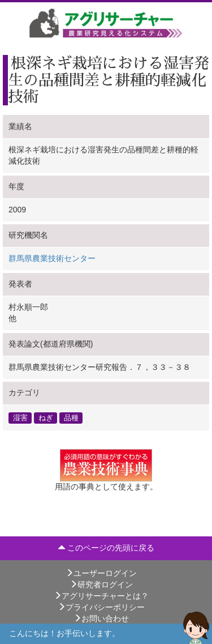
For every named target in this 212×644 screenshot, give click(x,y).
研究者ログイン (101, 585)
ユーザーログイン (101, 573)
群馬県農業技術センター (52, 258)
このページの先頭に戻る (106, 548)
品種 (71, 417)
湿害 (20, 417)
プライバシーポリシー (101, 607)
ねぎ (46, 417)
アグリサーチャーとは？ (101, 596)
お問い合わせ (101, 619)
